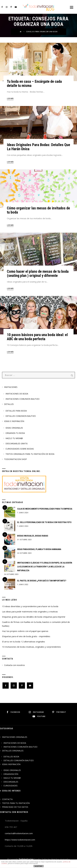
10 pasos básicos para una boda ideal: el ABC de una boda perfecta (37, 337)
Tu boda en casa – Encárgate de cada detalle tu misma (34, 84)
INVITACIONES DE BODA (17, 394)
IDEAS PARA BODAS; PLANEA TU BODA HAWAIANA (39, 549)
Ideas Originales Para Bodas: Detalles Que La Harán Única (38, 147)
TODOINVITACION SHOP (15, 459)
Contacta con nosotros (14, 665)
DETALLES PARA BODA (16, 411)
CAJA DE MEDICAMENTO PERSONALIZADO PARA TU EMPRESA (45, 509)
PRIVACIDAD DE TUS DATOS (15, 807)
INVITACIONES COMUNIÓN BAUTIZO (20, 747)
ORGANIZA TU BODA (15, 433)
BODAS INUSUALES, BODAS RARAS (33, 536)
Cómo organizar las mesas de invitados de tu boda (38, 210)
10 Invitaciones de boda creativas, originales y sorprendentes (31, 647)
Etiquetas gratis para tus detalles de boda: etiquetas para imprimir (34, 617)
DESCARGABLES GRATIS (17, 443)
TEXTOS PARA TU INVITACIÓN (16, 803)
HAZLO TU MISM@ (14, 438)
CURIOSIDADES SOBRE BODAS (20, 449)
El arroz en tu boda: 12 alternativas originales (24, 642)
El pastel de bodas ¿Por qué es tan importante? (42, 581)
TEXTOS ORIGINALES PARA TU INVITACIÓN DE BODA (30, 454)
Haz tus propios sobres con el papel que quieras (25, 631)
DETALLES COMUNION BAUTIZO (21, 416)
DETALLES (9, 404)
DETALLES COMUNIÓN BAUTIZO (19, 760)
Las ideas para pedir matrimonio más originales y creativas (30, 612)
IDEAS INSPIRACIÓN (11, 764)
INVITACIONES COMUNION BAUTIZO (22, 399)
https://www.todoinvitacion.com (20, 840)
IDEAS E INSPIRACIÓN (14, 421)
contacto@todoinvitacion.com (19, 833)
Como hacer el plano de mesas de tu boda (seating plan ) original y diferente (38, 274)
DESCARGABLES (11, 782)
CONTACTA (7, 799)
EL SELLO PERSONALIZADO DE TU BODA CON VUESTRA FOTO (44, 522)
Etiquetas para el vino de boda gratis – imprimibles (26, 636)
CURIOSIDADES (10, 786)
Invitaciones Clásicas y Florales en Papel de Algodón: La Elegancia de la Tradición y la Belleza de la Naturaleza (45, 567)
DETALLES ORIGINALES (13, 751)
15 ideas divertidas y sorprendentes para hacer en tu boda (30, 606)
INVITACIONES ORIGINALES (15, 737)
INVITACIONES (11, 387)
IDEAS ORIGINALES (14, 428)
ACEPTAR (38, 866)
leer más (10, 99)
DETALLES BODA (11, 757)
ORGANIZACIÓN (11, 774)
